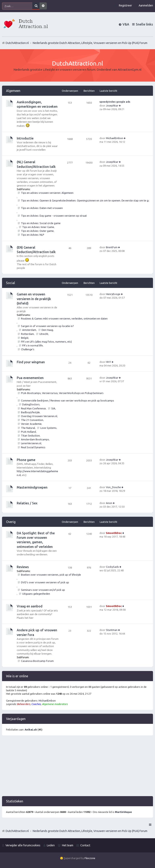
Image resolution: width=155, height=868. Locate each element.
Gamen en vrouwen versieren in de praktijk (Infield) (34, 299)
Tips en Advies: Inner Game (38, 227)
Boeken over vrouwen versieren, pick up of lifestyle (51, 575)
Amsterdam (29, 330)
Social (10, 283)
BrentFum (112, 247)
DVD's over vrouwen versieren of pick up (45, 582)
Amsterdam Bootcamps (35, 439)
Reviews (23, 567)
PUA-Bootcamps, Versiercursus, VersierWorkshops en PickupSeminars (62, 393)
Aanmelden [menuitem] (146, 5)
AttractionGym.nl (130, 70)
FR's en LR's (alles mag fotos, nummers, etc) (46, 342)
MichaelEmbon (115, 138)
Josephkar (112, 105)
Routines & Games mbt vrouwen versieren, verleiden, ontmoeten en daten (64, 318)
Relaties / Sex (27, 503)
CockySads (112, 567)
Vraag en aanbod (30, 606)
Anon (109, 503)
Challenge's (28, 349)
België (25, 338)
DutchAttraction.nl (17, 831)
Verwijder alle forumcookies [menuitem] (23, 845)
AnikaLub (31, 730)
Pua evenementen (30, 378)
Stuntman (112, 630)
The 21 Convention (32, 420)
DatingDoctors (31, 404)
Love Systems (48, 428)
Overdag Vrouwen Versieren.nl (39, 416)
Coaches (36, 704)
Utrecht (44, 334)
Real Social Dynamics (33, 447)
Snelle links (144, 24)
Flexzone (90, 858)
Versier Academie (31, 424)
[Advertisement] (77, 768)
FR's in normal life (32, 345)
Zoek (36, 6)
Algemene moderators (55, 704)
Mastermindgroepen (32, 487)
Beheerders (24, 704)
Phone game (26, 460)
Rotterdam (27, 334)
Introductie (25, 138)
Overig (11, 522)
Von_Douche (113, 487)
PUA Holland (28, 432)
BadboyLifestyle (30, 412)
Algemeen (13, 91)
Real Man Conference (33, 408)
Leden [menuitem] (51, 845)
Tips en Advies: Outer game (37, 231)
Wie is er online (17, 676)
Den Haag (47, 330)
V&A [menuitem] (126, 24)
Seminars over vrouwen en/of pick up (43, 590)
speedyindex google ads (115, 102)
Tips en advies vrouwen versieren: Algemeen (47, 193)
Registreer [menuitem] (125, 5)
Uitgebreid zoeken (43, 6)
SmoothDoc (114, 533)
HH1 (108, 362)
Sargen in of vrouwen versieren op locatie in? (47, 326)
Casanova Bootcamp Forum (37, 661)
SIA (53, 408)
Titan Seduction (30, 436)
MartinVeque (123, 812)
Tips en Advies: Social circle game (41, 223)
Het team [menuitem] (68, 845)
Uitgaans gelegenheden (36, 594)
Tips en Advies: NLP (33, 235)
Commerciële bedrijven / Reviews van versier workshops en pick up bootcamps (68, 400)
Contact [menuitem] (85, 845)
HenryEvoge (113, 294)
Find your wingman (31, 362)
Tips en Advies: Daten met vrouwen (42, 208)
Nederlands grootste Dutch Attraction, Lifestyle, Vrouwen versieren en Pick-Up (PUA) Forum (90, 831)
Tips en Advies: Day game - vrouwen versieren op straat (54, 216)
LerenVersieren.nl (31, 443)
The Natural (28, 428)
